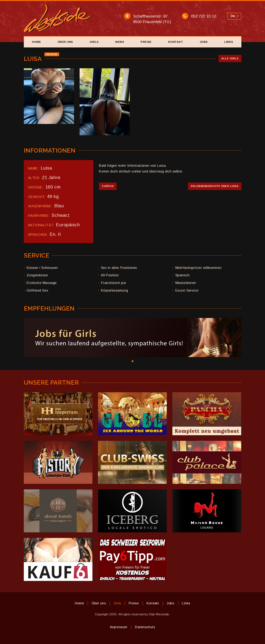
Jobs (204, 42)
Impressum (119, 627)
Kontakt (176, 42)
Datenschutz (145, 627)
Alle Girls (230, 58)
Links (229, 42)
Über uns (65, 42)
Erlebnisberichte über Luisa (215, 186)
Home (36, 42)
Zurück (108, 186)
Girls (94, 42)
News (120, 42)
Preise (146, 42)
